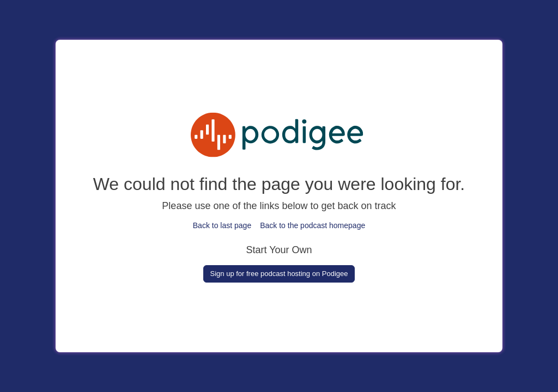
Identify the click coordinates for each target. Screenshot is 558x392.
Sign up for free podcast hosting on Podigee (279, 274)
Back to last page (222, 225)
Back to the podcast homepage (313, 225)
